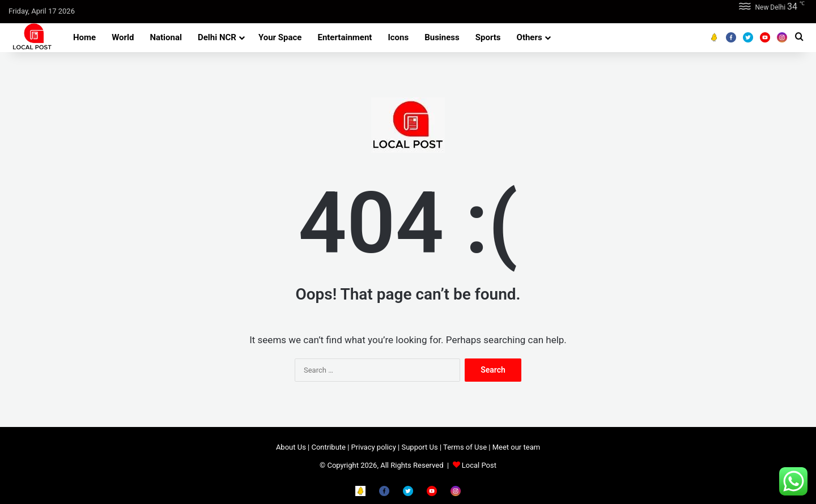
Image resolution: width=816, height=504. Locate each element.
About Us (291, 447)
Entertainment (345, 37)
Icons (398, 37)
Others (530, 37)
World (123, 37)
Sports (488, 37)
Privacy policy (374, 447)
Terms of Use (465, 447)
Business (442, 37)
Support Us (419, 447)
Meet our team (516, 447)
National (166, 37)
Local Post (479, 465)
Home (84, 37)
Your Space (280, 37)
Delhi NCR (217, 37)
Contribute (328, 447)
